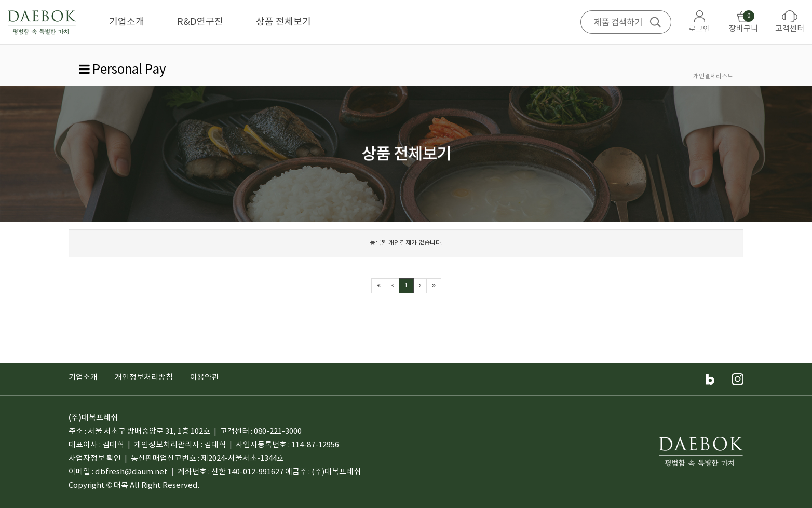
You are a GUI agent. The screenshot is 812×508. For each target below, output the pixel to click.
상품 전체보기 (283, 22)
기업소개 (127, 22)
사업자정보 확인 (95, 458)
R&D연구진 (200, 22)
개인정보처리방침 (144, 377)
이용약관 (205, 377)
